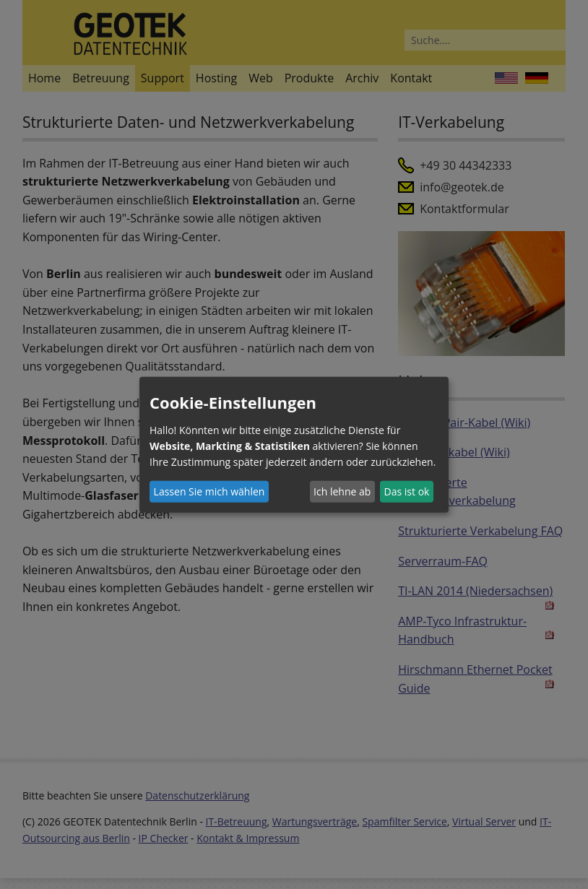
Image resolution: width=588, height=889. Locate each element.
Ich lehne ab (342, 491)
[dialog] (294, 444)
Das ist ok (407, 491)
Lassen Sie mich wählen (209, 491)
